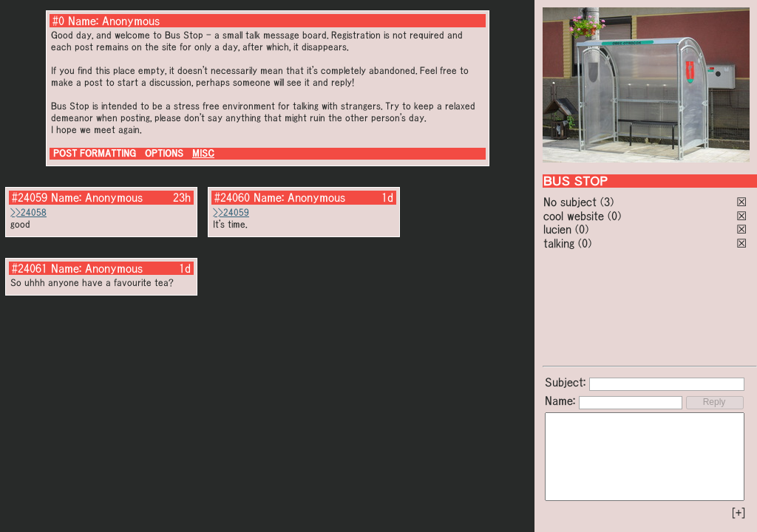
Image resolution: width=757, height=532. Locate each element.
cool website (574, 216)
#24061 (30, 268)
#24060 (232, 197)
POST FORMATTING (95, 153)
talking (559, 243)
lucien (557, 229)
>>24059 (231, 212)
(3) (607, 202)
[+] (739, 513)
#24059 (30, 197)
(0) (614, 216)
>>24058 (28, 212)
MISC (203, 153)
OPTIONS (164, 153)
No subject (572, 202)
